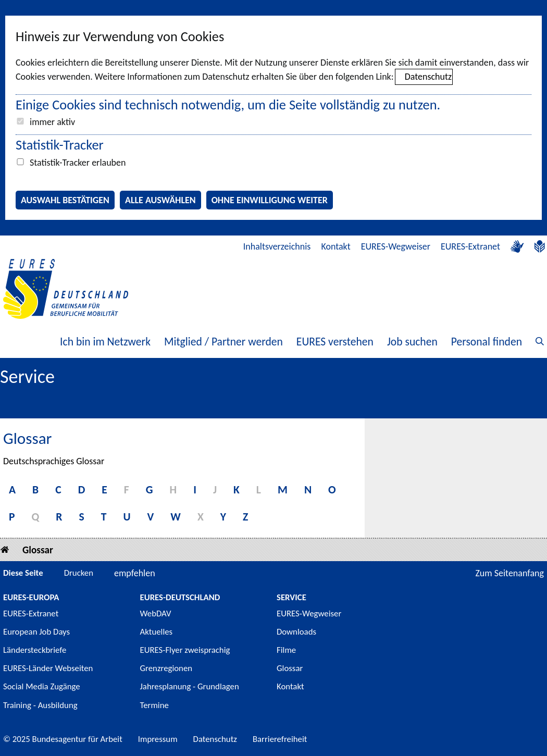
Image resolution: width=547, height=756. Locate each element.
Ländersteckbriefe (35, 650)
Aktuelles (157, 632)
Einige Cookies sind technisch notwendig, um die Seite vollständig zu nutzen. (228, 105)
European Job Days (36, 632)
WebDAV (156, 614)
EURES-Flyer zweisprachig (185, 650)
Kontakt (335, 246)
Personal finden (487, 342)
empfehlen (135, 573)
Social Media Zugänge (42, 686)
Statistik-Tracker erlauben (78, 163)
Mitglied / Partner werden (223, 342)
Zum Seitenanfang (509, 573)
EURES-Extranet (470, 246)
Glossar (38, 550)
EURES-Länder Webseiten (48, 668)
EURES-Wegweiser (396, 246)
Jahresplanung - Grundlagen (190, 686)
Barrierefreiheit (280, 739)
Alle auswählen (160, 200)
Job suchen (412, 342)
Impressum (158, 739)
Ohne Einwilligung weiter (270, 200)
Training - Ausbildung (40, 705)
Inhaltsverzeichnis (277, 246)
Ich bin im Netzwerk (105, 342)
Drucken (79, 573)
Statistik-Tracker (60, 145)
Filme (286, 650)
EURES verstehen (335, 342)
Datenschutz (428, 77)
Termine (154, 705)
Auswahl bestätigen (65, 200)
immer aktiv (52, 122)
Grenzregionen (166, 668)
